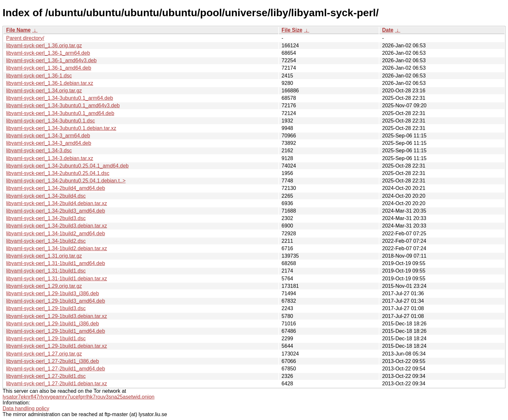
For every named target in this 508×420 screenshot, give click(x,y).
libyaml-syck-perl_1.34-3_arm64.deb (48, 136)
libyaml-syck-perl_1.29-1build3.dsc (46, 308)
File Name (18, 30)
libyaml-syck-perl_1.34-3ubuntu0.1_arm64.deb (60, 98)
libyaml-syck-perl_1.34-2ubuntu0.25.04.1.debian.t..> (66, 181)
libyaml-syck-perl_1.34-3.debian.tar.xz (50, 158)
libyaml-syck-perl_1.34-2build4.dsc (46, 196)
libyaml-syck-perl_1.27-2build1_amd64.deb (56, 369)
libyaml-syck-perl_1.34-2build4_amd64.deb (56, 188)
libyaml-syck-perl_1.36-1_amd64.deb (49, 68)
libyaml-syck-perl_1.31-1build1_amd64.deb (56, 263)
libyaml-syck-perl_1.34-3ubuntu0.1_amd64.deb (60, 113)
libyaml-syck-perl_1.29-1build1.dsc (46, 338)
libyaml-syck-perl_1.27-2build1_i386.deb (52, 361)
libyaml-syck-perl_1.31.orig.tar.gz (44, 256)
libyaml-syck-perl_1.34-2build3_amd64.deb (56, 211)
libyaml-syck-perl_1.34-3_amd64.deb (49, 143)
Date (388, 30)
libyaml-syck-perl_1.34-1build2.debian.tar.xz (57, 248)
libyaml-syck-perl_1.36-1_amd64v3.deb (51, 60)
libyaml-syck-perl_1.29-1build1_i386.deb (52, 324)
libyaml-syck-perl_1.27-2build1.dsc (46, 376)
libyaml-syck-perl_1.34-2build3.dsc (46, 218)
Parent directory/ (25, 38)
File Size (292, 30)
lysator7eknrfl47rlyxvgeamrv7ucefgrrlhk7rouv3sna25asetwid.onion (79, 397)
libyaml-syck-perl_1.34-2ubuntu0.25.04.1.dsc (58, 173)
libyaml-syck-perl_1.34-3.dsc (39, 151)
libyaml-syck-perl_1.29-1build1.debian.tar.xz (57, 346)
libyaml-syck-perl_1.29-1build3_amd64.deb (56, 301)
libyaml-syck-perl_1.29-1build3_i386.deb (52, 293)
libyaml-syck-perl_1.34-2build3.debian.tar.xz (57, 226)
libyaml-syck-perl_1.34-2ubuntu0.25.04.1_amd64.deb (67, 166)
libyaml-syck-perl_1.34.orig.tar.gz (44, 91)
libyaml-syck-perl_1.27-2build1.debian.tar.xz (57, 384)
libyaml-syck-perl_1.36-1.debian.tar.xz (50, 83)
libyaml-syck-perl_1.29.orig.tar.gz (44, 286)
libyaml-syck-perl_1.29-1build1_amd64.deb (56, 331)
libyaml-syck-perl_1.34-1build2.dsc (46, 241)
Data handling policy (26, 408)
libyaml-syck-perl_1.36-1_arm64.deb (48, 53)
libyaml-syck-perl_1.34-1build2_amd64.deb (56, 233)
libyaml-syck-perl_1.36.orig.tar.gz (44, 46)
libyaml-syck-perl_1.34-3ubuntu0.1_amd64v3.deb (63, 105)
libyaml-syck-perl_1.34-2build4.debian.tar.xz (57, 203)
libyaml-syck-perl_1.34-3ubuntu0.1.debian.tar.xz (61, 128)
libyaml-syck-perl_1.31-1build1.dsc (46, 271)
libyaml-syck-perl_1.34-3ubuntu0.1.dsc (51, 121)
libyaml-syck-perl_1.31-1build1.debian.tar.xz (57, 279)
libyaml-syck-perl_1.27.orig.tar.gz (44, 354)
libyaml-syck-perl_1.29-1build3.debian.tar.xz (57, 316)
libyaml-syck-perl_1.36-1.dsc (39, 76)
